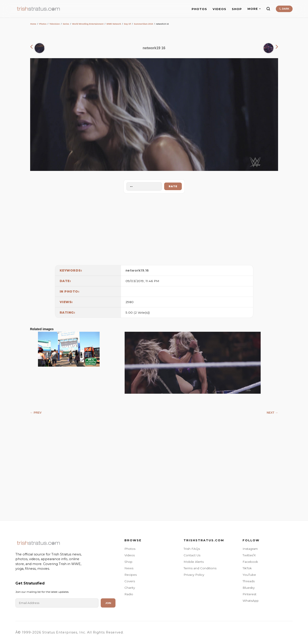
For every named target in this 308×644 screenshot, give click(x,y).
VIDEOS (219, 9)
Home (33, 24)
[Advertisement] (154, 228)
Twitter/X (249, 555)
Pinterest (249, 594)
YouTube (249, 575)
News (129, 568)
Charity (130, 588)
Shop (128, 562)
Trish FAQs (192, 549)
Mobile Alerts (194, 562)
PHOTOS (199, 9)
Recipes (131, 575)
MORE (254, 9)
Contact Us (192, 555)
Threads (249, 581)
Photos (43, 24)
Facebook (250, 562)
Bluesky (249, 588)
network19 (135, 270)
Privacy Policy (194, 575)
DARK (284, 9)
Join (108, 603)
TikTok (247, 568)
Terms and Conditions (200, 568)
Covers (130, 581)
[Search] (268, 9)
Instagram (250, 549)
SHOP (237, 9)
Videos (130, 555)
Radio (129, 594)
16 (147, 270)
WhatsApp (251, 601)
